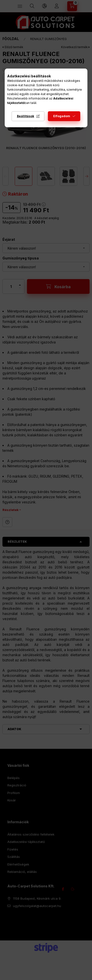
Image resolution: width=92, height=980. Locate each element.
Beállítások (26, 116)
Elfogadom (62, 116)
